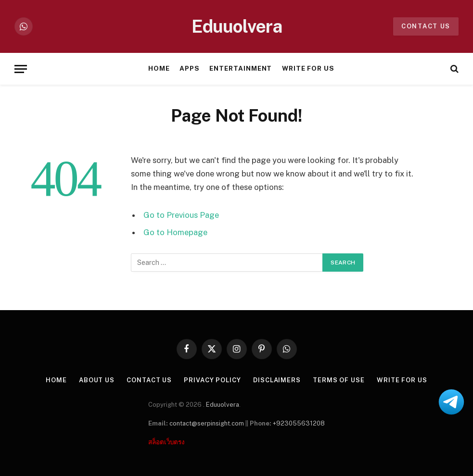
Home (159, 68)
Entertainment (241, 68)
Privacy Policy (212, 380)
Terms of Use (339, 380)
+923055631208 (299, 423)
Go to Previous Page (181, 215)
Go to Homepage (175, 232)
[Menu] (21, 69)
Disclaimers (277, 380)
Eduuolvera (223, 405)
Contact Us (149, 380)
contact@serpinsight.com (207, 423)
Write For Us (308, 68)
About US (97, 380)
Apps (190, 68)
